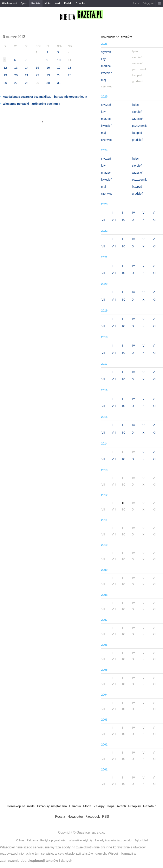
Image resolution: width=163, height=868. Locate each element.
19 (5, 75)
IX (123, 220)
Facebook (93, 817)
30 (48, 83)
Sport (24, 3)
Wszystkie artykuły (81, 840)
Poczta (136, 3)
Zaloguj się (148, 3)
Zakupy (99, 806)
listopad (137, 133)
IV (134, 213)
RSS (106, 817)
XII (154, 220)
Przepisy (134, 806)
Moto (48, 3)
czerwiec (107, 140)
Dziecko (80, 3)
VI (154, 213)
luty (103, 59)
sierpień (137, 112)
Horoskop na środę (21, 806)
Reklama (32, 840)
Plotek (68, 3)
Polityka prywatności (53, 840)
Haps (111, 806)
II (113, 213)
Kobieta (36, 3)
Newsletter (75, 817)
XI (144, 220)
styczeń (106, 52)
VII (103, 220)
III (123, 213)
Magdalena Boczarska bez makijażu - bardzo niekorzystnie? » (45, 97)
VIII (114, 220)
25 (70, 75)
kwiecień (107, 73)
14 (27, 68)
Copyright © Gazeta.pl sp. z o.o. (81, 832)
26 (5, 83)
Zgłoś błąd (141, 840)
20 (16, 75)
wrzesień (138, 119)
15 (37, 68)
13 (16, 68)
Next (57, 3)
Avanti (121, 806)
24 (59, 75)
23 (48, 75)
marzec (106, 66)
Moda (87, 806)
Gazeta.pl (150, 806)
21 (27, 75)
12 (5, 68)
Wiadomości (9, 3)
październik (139, 126)
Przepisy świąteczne (52, 806)
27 (16, 83)
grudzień (138, 140)
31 (59, 83)
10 (59, 60)
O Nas (20, 840)
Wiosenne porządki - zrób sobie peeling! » (31, 104)
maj (103, 80)
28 (27, 83)
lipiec (135, 105)
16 (48, 68)
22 (37, 75)
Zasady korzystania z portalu (113, 840)
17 (59, 68)
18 (70, 68)
